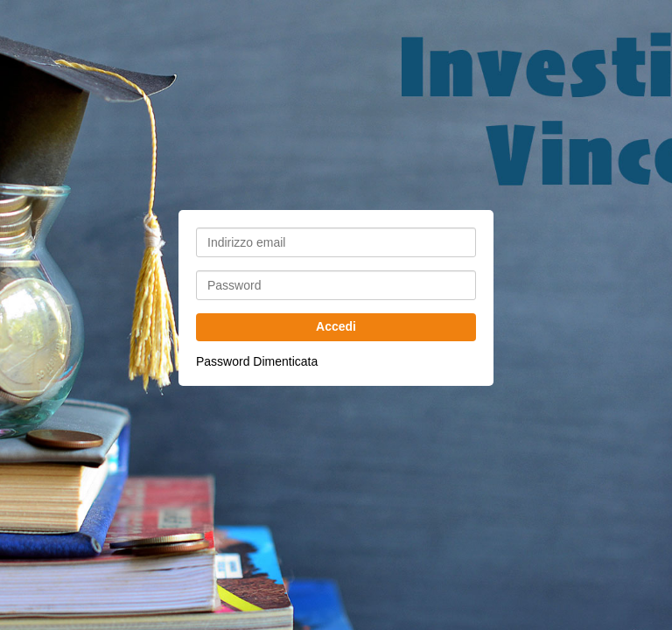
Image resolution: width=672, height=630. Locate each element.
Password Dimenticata (257, 361)
